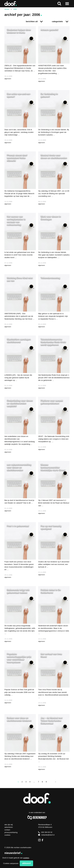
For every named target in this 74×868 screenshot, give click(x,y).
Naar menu (67, 4)
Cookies (7, 835)
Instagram (39, 840)
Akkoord (26, 863)
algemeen (8, 79)
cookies (26, 858)
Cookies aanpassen (11, 863)
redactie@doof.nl (46, 835)
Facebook (43, 840)
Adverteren (9, 827)
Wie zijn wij (9, 825)
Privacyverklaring (11, 832)
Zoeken (59, 4)
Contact (7, 830)
